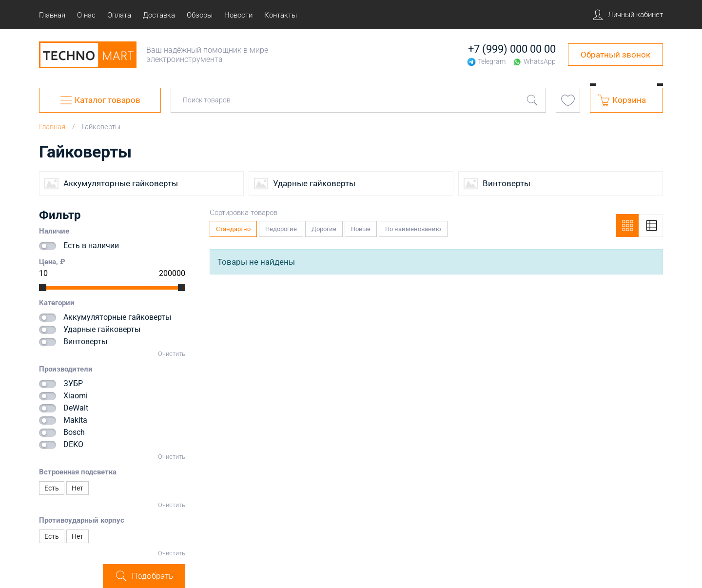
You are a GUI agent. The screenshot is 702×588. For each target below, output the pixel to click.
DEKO (73, 444)
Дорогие (324, 227)
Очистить (172, 354)
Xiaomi (76, 396)
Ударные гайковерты (102, 329)
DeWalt (76, 408)
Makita (75, 420)
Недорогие (281, 227)
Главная (52, 127)
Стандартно (234, 227)
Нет (78, 488)
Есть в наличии (91, 245)
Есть (52, 488)
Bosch (74, 432)
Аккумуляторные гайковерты (117, 317)
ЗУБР (73, 383)
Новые (361, 227)
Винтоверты (85, 342)
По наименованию (413, 227)
